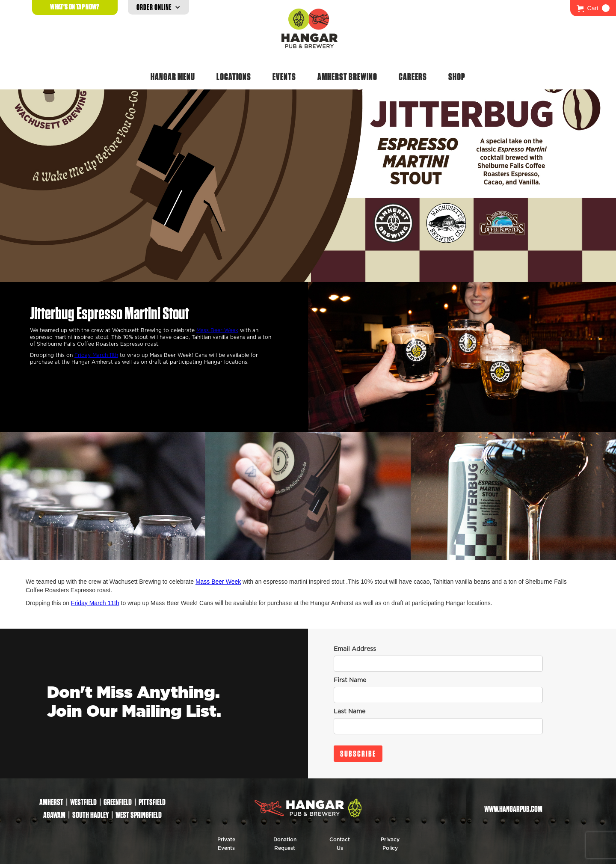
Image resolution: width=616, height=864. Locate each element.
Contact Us (340, 844)
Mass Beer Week (217, 330)
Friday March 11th (96, 355)
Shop (457, 77)
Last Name (349, 712)
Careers (413, 77)
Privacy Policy (390, 844)
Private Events (226, 844)
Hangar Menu (173, 77)
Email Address (355, 649)
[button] (593, 8)
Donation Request (285, 844)
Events (284, 77)
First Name (350, 680)
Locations (234, 77)
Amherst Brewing (347, 77)
